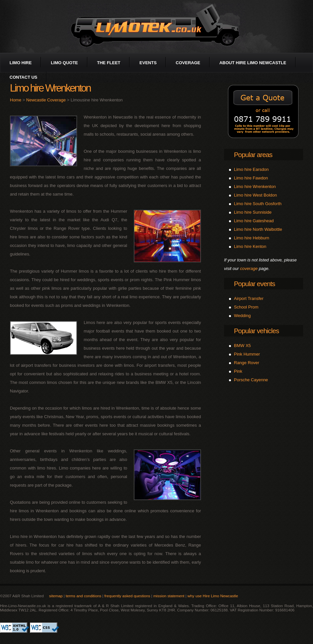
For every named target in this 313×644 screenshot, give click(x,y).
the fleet (109, 63)
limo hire (21, 63)
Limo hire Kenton (250, 246)
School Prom (246, 307)
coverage (188, 63)
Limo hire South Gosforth (258, 204)
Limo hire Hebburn (252, 238)
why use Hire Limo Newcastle (213, 596)
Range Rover (247, 363)
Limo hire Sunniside (253, 212)
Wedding (242, 316)
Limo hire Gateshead (254, 221)
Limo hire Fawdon (251, 178)
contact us (23, 77)
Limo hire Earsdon (251, 169)
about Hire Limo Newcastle (253, 63)
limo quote (64, 63)
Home (16, 100)
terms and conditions (83, 596)
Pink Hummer (247, 354)
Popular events (255, 284)
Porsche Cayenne (251, 380)
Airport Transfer (249, 298)
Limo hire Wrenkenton (255, 187)
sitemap (56, 596)
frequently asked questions (127, 596)
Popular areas (253, 155)
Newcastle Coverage (46, 100)
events (148, 63)
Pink (238, 371)
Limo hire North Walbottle (258, 229)
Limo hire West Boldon (256, 195)
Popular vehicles (256, 331)
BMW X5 (242, 346)
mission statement (169, 596)
